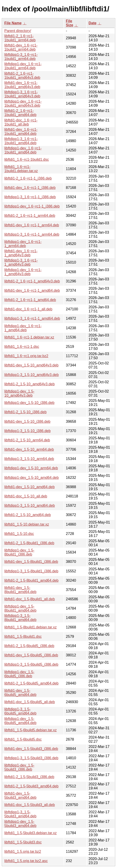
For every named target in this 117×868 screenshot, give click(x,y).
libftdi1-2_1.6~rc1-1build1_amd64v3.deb (22, 75)
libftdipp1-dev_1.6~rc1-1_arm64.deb (23, 244)
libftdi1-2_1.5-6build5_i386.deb (29, 646)
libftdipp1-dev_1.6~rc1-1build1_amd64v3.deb (23, 103)
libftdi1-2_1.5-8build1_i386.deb (29, 543)
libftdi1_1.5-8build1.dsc (23, 637)
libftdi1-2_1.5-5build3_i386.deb (29, 777)
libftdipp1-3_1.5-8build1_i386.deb (31, 571)
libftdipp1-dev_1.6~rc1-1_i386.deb (32, 206)
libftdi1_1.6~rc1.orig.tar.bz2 (26, 356)
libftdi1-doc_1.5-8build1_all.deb (30, 599)
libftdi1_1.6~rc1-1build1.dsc (27, 160)
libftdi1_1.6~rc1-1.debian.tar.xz (29, 337)
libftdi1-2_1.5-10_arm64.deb (27, 440)
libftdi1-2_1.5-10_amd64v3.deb (30, 384)
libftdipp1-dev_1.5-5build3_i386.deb (19, 767)
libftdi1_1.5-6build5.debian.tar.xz (31, 730)
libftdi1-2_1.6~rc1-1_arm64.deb (30, 216)
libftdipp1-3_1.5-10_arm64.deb (29, 459)
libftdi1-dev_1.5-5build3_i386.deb (31, 749)
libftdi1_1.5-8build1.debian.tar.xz (31, 627)
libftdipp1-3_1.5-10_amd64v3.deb (31, 375)
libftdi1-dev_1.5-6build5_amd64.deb (20, 693)
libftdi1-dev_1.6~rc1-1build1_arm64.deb (21, 47)
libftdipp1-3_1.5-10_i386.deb (27, 431)
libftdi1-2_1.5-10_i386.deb (25, 412)
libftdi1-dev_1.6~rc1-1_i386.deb (30, 188)
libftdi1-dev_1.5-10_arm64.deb (29, 449)
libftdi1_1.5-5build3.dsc (23, 842)
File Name (13, 23)
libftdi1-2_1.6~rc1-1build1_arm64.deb (20, 38)
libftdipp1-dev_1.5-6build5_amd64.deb (20, 721)
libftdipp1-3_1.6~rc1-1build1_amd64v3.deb (22, 94)
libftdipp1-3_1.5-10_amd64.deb (30, 506)
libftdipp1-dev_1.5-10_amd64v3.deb (19, 393)
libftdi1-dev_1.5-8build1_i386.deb (31, 562)
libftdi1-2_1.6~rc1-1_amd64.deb (30, 300)
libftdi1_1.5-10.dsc (19, 534)
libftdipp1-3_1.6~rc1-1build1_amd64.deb (21, 141)
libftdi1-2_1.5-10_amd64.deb (28, 515)
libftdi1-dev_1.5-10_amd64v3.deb (31, 365)
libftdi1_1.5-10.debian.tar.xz (27, 524)
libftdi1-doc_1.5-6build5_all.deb (30, 702)
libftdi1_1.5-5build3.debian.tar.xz (31, 833)
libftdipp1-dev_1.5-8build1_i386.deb (19, 552)
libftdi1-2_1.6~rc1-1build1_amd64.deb (20, 113)
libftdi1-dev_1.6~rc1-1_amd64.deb (32, 291)
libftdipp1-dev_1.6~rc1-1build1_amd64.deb (23, 150)
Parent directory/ (18, 31)
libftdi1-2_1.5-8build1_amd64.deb (31, 580)
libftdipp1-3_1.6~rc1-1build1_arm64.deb (21, 57)
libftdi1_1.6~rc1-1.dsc (22, 347)
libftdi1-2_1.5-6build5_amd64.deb (31, 683)
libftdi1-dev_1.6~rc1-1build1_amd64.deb (21, 132)
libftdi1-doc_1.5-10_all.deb (26, 496)
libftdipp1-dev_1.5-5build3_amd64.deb (20, 824)
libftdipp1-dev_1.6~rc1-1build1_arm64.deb (23, 66)
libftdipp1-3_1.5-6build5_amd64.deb (20, 711)
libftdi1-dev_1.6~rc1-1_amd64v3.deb (21, 253)
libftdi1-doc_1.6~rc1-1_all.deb (28, 309)
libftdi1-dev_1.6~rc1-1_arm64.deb (32, 225)
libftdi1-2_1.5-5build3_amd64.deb (31, 786)
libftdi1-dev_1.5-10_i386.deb (27, 422)
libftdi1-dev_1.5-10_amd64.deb (30, 487)
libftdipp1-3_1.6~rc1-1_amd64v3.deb (21, 262)
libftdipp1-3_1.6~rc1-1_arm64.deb (32, 234)
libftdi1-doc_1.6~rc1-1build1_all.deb (21, 122)
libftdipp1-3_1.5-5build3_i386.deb (31, 758)
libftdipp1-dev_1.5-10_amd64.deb (31, 478)
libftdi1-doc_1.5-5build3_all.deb (30, 805)
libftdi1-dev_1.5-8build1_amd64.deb (20, 590)
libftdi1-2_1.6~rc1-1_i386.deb (28, 178)
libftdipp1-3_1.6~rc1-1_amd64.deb (32, 318)
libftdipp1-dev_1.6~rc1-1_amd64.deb (23, 328)
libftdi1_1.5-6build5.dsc (23, 739)
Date (92, 23)
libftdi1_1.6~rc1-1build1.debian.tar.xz (21, 169)
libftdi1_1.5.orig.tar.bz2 (23, 852)
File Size (70, 23)
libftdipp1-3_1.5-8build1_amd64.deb (20, 618)
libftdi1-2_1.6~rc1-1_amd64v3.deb (32, 281)
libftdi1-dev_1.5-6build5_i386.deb (31, 655)
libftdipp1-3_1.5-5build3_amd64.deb (20, 814)
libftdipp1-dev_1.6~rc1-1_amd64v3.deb (23, 272)
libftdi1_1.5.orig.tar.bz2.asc (26, 861)
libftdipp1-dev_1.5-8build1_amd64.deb (20, 608)
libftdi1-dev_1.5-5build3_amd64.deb (20, 795)
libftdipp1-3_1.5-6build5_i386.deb (31, 664)
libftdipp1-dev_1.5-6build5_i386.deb (19, 674)
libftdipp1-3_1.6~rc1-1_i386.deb (30, 197)
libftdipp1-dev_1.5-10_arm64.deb (31, 468)
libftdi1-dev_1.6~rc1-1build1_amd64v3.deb (22, 85)
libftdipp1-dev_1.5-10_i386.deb (29, 403)
